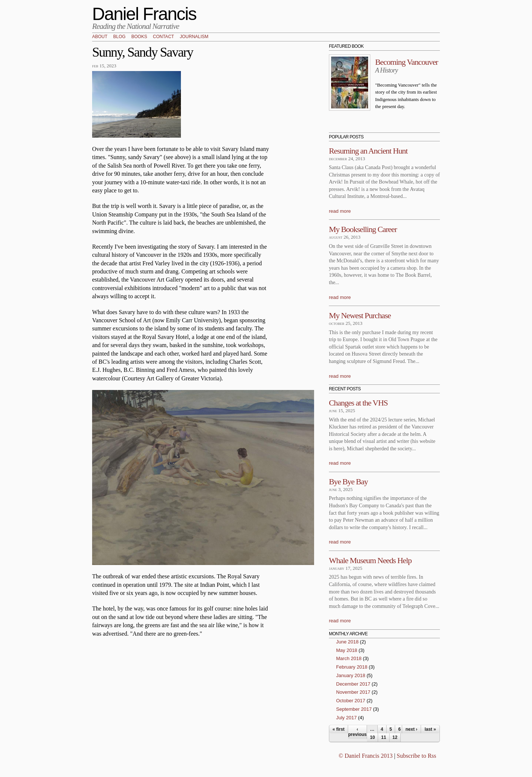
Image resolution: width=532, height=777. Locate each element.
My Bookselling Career (363, 229)
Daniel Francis (144, 14)
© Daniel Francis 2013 (366, 756)
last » (430, 729)
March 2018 (349, 658)
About (100, 37)
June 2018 (348, 642)
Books (139, 37)
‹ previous (357, 732)
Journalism (194, 37)
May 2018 (347, 650)
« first (339, 729)
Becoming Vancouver (407, 62)
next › (411, 729)
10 (372, 737)
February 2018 (352, 667)
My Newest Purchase (360, 315)
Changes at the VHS (358, 403)
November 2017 (353, 692)
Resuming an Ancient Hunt (368, 151)
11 (383, 737)
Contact (163, 37)
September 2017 (354, 709)
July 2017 (347, 718)
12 (395, 737)
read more (340, 211)
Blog (119, 37)
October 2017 (351, 701)
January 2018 (351, 675)
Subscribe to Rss (416, 756)
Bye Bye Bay (348, 482)
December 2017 (353, 684)
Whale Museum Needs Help (370, 560)
